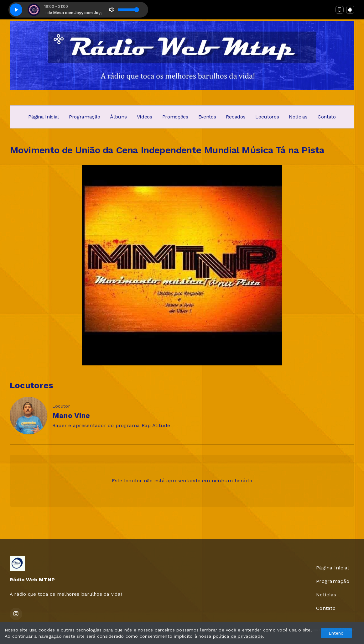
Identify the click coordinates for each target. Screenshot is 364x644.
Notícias (298, 117)
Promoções (175, 117)
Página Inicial (44, 117)
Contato (327, 117)
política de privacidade (238, 636)
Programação (84, 117)
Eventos (207, 117)
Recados (236, 117)
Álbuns (118, 117)
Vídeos (145, 117)
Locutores (267, 117)
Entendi (337, 633)
